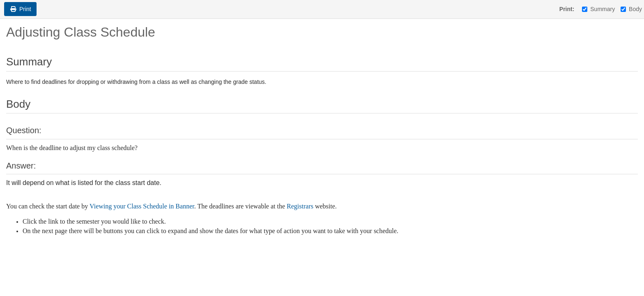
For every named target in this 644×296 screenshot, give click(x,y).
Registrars (300, 206)
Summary (598, 9)
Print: (567, 9)
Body (631, 9)
